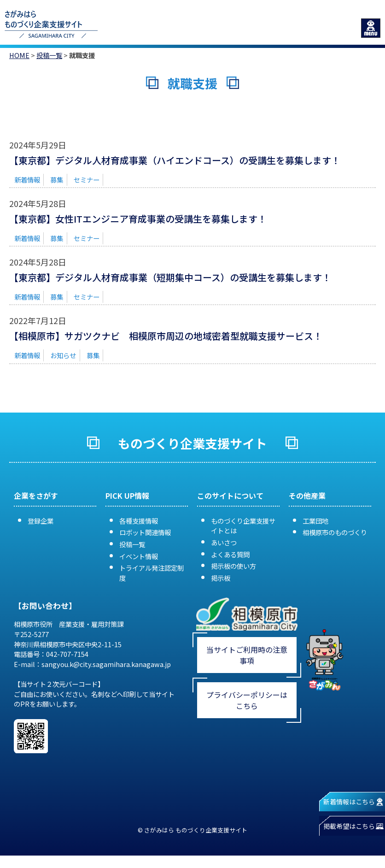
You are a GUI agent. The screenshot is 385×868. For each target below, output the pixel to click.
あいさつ (224, 542)
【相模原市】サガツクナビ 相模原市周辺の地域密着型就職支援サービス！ (166, 336)
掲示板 (221, 578)
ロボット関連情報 (145, 532)
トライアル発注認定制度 (152, 573)
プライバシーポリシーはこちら (247, 700)
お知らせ (63, 355)
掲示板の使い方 (233, 566)
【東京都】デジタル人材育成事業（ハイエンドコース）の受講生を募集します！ (175, 160)
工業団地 (315, 521)
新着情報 (27, 180)
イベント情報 (139, 556)
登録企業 (41, 521)
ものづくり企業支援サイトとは (243, 526)
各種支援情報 (139, 521)
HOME (19, 55)
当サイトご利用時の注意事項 (247, 655)
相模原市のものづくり (335, 532)
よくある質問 (230, 554)
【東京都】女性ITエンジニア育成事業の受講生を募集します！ (138, 219)
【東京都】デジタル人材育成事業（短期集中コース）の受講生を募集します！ (170, 277)
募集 (57, 180)
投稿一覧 (49, 55)
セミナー (87, 180)
